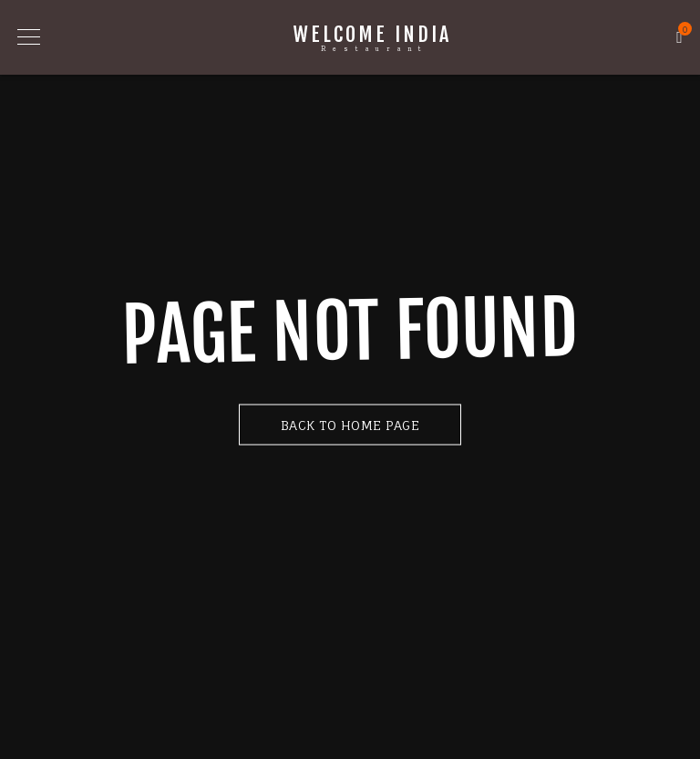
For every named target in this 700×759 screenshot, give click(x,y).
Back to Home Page (350, 424)
